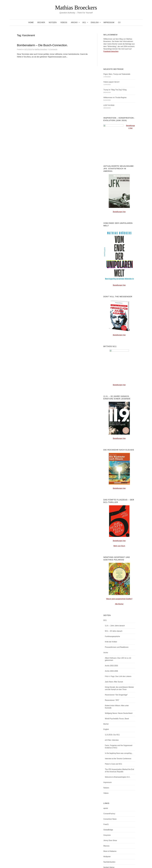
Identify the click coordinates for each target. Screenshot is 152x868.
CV (119, 22)
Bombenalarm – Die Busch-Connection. (42, 45)
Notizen (53, 22)
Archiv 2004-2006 (111, 538)
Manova (106, 713)
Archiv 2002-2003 (111, 533)
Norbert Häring (109, 734)
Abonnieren (113, 794)
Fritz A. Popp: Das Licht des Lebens (118, 543)
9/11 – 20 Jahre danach (114, 498)
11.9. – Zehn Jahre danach (115, 493)
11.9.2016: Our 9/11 (112, 602)
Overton (106, 740)
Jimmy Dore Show (110, 708)
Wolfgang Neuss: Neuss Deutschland (119, 580)
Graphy (82, 860)
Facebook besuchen (111, 51)
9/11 (84, 22)
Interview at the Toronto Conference (118, 626)
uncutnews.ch (109, 756)
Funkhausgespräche (112, 503)
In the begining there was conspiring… (119, 620)
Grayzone (107, 702)
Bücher (41, 22)
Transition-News (109, 750)
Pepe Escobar (109, 745)
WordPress (68, 860)
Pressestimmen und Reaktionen (117, 514)
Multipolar (107, 724)
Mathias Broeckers (76, 8)
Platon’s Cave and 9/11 (114, 631)
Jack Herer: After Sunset (114, 549)
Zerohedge (107, 761)
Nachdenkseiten (109, 729)
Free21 (106, 691)
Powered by (60, 860)
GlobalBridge (108, 697)
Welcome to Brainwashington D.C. (118, 644)
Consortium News (110, 686)
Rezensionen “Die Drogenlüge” (116, 562)
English (95, 22)
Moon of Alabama (110, 718)
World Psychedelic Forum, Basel (117, 586)
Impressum (109, 22)
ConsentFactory (109, 681)
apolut (106, 675)
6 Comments (53, 49)
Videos (64, 22)
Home (31, 22)
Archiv (74, 22)
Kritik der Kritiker (111, 509)
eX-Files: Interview (112, 607)
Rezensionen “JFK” (112, 567)
